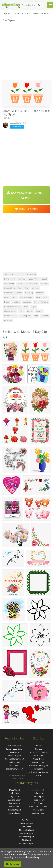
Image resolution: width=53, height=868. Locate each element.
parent (19, 293)
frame (30, 311)
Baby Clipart (14, 813)
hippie (39, 311)
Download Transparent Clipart (26, 195)
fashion (45, 316)
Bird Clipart (26, 827)
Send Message (17, 127)
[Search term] (33, 5)
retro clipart (10, 279)
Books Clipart (15, 793)
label (44, 279)
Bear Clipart (38, 810)
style (34, 307)
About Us (38, 746)
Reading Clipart (26, 823)
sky (36, 302)
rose (38, 297)
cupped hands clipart (15, 759)
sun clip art (9, 274)
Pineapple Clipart (26, 830)
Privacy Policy (38, 759)
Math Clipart (15, 790)
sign (27, 288)
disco (7, 302)
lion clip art (25, 316)
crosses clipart (15, 756)
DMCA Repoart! (27, 209)
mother (22, 279)
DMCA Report (38, 756)
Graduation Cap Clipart (38, 807)
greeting (29, 293)
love (21, 311)
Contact (39, 749)
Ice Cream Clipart (27, 837)
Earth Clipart (15, 803)
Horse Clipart (38, 800)
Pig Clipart (26, 840)
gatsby (35, 288)
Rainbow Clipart (38, 813)
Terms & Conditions (38, 752)
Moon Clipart (39, 790)
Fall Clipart (38, 793)
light (6, 297)
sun (46, 297)
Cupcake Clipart (15, 800)
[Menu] (50, 5)
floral (20, 284)
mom (14, 297)
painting (44, 302)
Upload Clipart (38, 762)
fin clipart (15, 752)
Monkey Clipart (26, 833)
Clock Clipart (38, 797)
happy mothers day (13, 288)
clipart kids (34, 279)
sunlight (16, 302)
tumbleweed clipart (15, 749)
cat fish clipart (15, 746)
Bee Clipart (38, 803)
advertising (9, 284)
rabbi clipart (15, 762)
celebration (31, 274)
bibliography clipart (14, 769)
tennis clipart (32, 284)
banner (44, 284)
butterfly (8, 320)
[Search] (40, 5)
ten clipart (15, 766)
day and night (26, 297)
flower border (10, 316)
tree (26, 307)
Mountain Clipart (27, 843)
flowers (40, 293)
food (20, 274)
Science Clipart (15, 810)
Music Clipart (15, 807)
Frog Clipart (15, 797)
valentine (8, 293)
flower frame (10, 311)
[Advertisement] (26, 52)
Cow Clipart (26, 820)
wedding (27, 302)
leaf (36, 316)
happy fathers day (12, 307)
